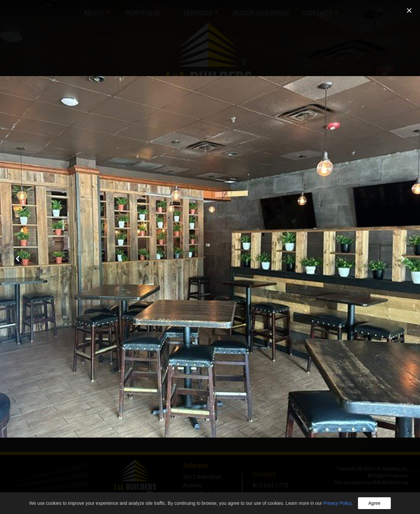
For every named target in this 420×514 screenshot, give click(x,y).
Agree (374, 503)
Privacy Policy (337, 503)
